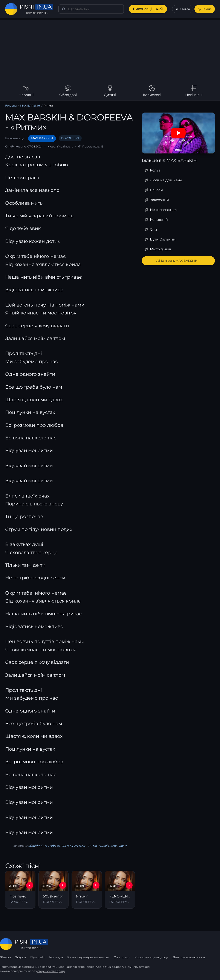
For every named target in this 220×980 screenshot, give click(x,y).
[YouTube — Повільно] (30, 885)
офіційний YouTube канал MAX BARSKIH (57, 846)
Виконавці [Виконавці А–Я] (148, 9)
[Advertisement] (110, 50)
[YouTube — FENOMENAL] (129, 885)
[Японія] (87, 890)
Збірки (21, 957)
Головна (11, 105)
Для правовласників (189, 957)
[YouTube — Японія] (96, 885)
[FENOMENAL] (120, 890)
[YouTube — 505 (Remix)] (63, 885)
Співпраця (122, 957)
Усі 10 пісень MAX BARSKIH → (178, 261)
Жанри (5, 957)
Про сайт (38, 957)
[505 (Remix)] (54, 890)
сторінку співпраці (51, 971)
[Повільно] (20, 890)
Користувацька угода (151, 957)
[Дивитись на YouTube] (178, 133)
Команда (56, 957)
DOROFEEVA (70, 138)
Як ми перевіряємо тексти (107, 846)
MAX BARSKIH (30, 105)
